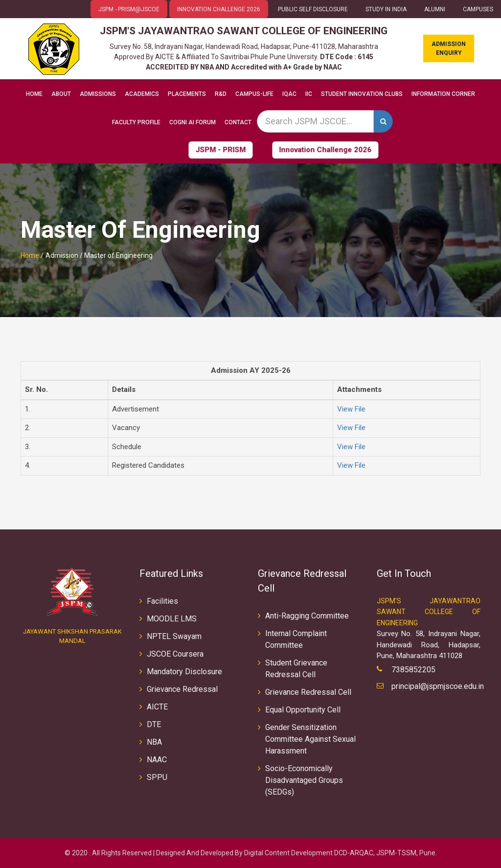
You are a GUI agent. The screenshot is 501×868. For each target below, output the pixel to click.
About (61, 94)
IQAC (289, 94)
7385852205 (413, 670)
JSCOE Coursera (175, 654)
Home (34, 94)
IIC (309, 94)
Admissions (98, 94)
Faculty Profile (136, 122)
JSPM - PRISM (195, 150)
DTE (154, 724)
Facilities (162, 601)
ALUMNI (435, 9)
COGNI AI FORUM (193, 122)
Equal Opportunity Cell (303, 710)
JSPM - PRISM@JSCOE (129, 9)
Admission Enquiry (449, 48)
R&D (221, 94)
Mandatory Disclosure (184, 672)
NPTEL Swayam (174, 636)
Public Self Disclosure (313, 9)
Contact (238, 122)
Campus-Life (254, 94)
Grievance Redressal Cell (308, 692)
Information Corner (443, 94)
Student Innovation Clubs (362, 94)
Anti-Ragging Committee (307, 616)
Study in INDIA (386, 9)
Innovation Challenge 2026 (219, 9)
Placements (187, 94)
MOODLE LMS (172, 619)
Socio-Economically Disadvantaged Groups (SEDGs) (304, 780)
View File (351, 409)
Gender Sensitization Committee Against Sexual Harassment (310, 739)
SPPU (157, 777)
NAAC (157, 760)
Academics (142, 94)
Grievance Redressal (182, 689)
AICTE (157, 707)
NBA (154, 742)
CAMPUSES (478, 9)
